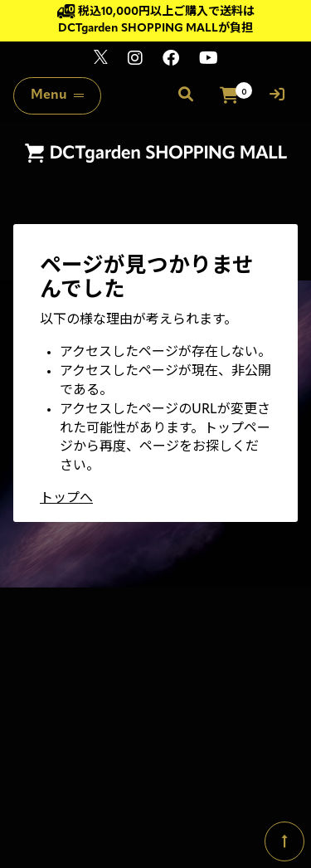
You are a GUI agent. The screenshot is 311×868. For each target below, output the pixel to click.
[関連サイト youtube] (209, 60)
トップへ (66, 499)
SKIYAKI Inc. (262, 796)
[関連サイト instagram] (135, 60)
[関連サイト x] (101, 60)
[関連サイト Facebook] (171, 60)
